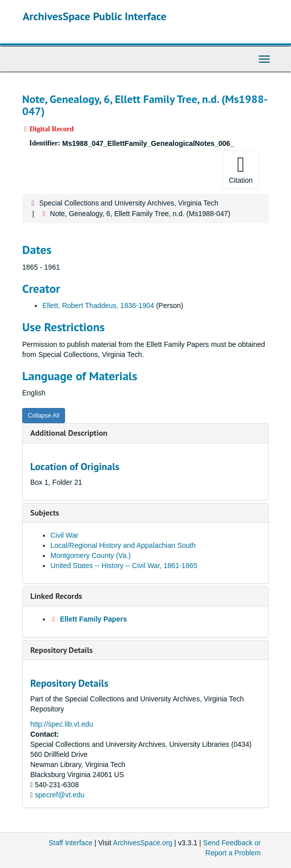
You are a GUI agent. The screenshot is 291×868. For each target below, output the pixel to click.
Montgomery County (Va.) (91, 555)
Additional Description (69, 433)
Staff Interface (70, 843)
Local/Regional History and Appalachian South (123, 545)
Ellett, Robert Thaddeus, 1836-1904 (98, 305)
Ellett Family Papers (94, 619)
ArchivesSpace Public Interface (95, 16)
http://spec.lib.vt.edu (62, 724)
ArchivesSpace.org (143, 843)
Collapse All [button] (44, 416)
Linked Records (56, 596)
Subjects (45, 513)
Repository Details (62, 650)
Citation (241, 169)
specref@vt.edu (60, 795)
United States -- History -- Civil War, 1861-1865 (124, 566)
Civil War (64, 535)
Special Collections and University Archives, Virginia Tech (129, 203)
